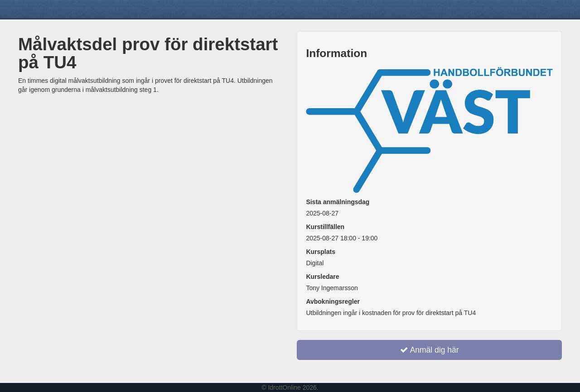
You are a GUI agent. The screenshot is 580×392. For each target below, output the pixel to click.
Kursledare (322, 277)
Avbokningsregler (333, 301)
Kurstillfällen (325, 227)
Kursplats (321, 252)
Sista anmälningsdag (338, 202)
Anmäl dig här (430, 350)
